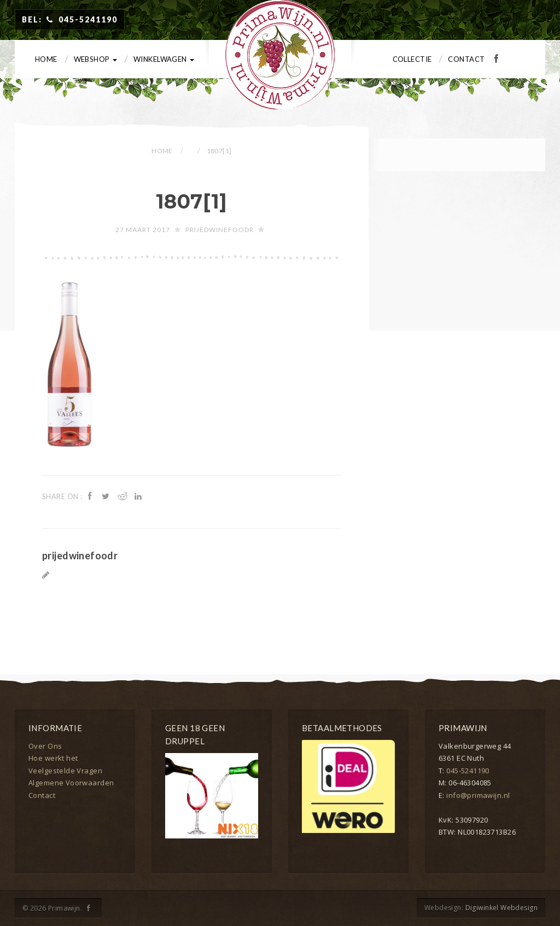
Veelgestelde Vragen (65, 771)
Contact (466, 59)
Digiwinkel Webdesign (501, 908)
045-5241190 (468, 771)
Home (46, 59)
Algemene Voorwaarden (71, 783)
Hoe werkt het (53, 758)
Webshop (95, 59)
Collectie (412, 59)
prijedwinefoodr (220, 230)
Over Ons (45, 746)
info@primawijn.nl (478, 795)
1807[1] (192, 201)
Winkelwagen (164, 59)
